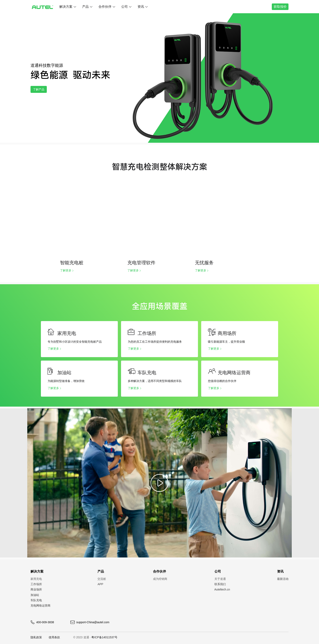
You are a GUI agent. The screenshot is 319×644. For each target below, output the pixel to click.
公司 (125, 7)
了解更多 (66, 270)
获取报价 (279, 7)
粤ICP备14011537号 (104, 637)
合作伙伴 (105, 7)
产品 (85, 7)
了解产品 (41, 89)
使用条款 (54, 637)
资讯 (141, 7)
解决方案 (66, 7)
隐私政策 (36, 637)
